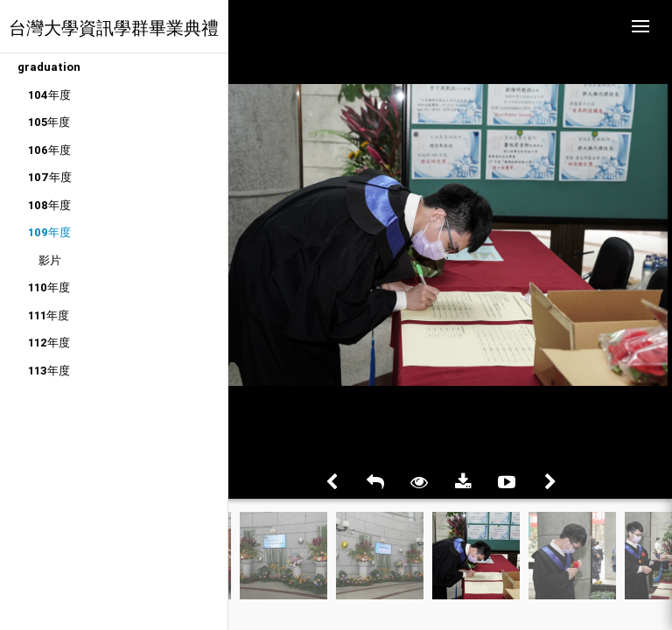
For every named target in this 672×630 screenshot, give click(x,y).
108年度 (49, 205)
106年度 (49, 150)
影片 (50, 260)
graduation (49, 67)
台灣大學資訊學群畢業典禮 (114, 28)
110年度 (49, 287)
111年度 (49, 315)
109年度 (49, 232)
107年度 (50, 177)
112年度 (49, 343)
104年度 (49, 95)
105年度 (49, 122)
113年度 (49, 371)
